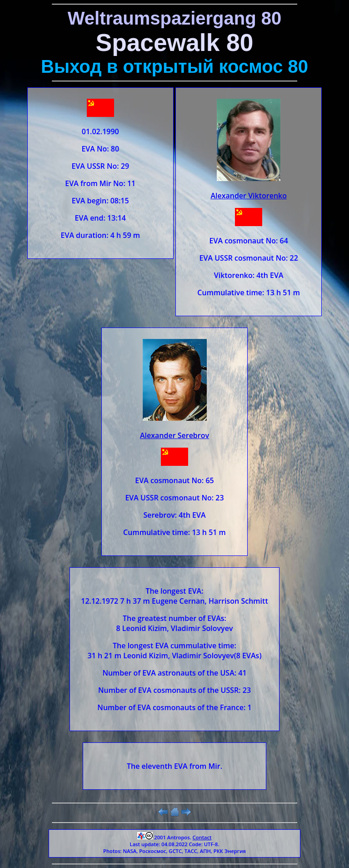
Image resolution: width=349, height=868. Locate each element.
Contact (202, 837)
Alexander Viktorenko (249, 196)
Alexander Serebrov (174, 435)
